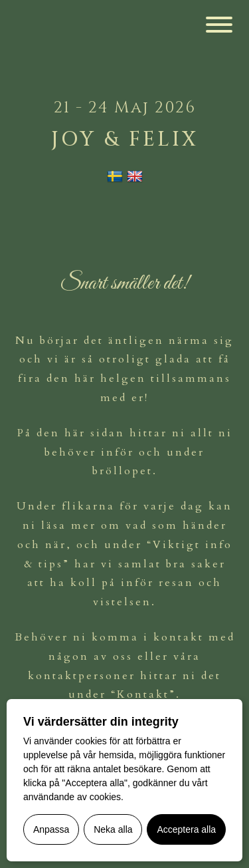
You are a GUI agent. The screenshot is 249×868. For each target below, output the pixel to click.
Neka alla (113, 829)
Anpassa (51, 829)
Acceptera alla (186, 829)
